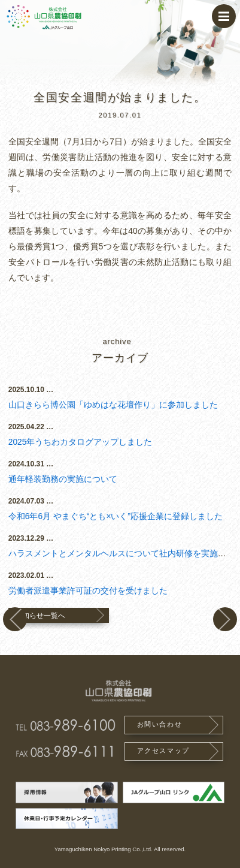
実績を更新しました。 (15, 619)
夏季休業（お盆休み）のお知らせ (225, 619)
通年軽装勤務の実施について (63, 479)
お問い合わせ (160, 724)
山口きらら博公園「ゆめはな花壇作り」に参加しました (113, 405)
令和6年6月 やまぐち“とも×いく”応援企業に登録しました (116, 516)
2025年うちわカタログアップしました (80, 442)
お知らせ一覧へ (40, 616)
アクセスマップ (163, 751)
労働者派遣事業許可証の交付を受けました (88, 591)
